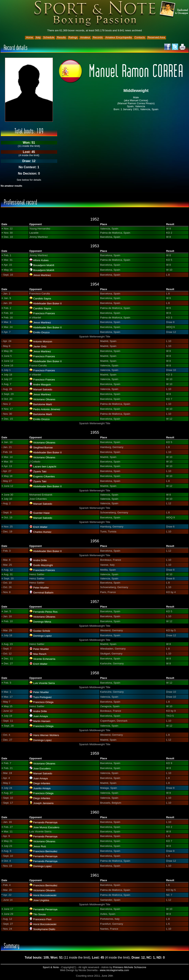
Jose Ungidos (41, 900)
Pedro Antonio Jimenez (47, 409)
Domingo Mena (42, 622)
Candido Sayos (42, 298)
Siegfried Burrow (43, 447)
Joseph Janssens (43, 803)
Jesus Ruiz (40, 846)
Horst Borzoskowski (45, 895)
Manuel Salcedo (43, 389)
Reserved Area (156, 37)
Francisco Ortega (43, 702)
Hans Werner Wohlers (46, 735)
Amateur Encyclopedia (118, 37)
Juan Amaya (40, 716)
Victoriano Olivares (44, 399)
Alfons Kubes (41, 260)
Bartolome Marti (43, 404)
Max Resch (40, 654)
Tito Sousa (39, 914)
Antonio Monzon (43, 341)
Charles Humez (42, 532)
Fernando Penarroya (45, 822)
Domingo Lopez (42, 636)
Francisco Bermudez (45, 851)
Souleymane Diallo (44, 929)
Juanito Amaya (42, 788)
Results (61, 37)
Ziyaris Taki (40, 471)
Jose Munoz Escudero (46, 827)
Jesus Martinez (42, 275)
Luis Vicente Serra (44, 683)
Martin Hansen (42, 721)
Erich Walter (40, 527)
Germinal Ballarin (43, 593)
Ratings (73, 37)
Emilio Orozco (41, 332)
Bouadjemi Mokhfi (44, 265)
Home (29, 37)
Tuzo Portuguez (42, 697)
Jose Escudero (42, 768)
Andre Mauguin (42, 384)
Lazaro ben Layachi (45, 467)
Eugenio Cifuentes (44, 476)
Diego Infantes (42, 783)
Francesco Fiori (42, 919)
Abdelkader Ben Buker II (47, 303)
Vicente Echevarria (44, 659)
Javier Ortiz (40, 346)
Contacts (140, 37)
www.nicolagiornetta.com (114, 970)
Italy (38, 37)
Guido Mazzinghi (43, 565)
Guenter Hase (41, 513)
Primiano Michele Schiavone (130, 967)
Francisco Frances (44, 313)
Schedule (49, 37)
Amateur (85, 37)
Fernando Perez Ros (45, 612)
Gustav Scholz (42, 631)
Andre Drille (40, 560)
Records (98, 37)
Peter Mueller (41, 588)
